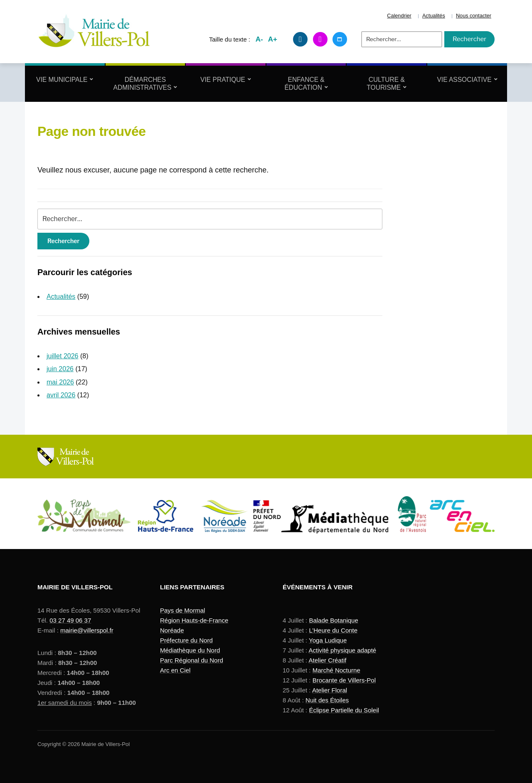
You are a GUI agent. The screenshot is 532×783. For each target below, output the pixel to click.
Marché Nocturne (336, 670)
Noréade (172, 630)
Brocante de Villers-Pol (344, 680)
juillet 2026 (63, 356)
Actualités (434, 16)
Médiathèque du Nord (190, 650)
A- (259, 39)
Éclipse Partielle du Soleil (344, 710)
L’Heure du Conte (333, 630)
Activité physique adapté (343, 650)
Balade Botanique (333, 620)
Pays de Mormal (182, 610)
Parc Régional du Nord (192, 660)
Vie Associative (464, 80)
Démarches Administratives (143, 84)
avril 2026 (61, 395)
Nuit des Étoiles (327, 700)
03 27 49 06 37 (70, 620)
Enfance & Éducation (304, 84)
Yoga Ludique (328, 640)
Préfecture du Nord (186, 640)
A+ (273, 39)
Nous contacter (474, 16)
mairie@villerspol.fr (87, 630)
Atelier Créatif (328, 660)
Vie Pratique (223, 80)
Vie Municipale (62, 80)
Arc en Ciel (175, 670)
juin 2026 (60, 369)
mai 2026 (60, 382)
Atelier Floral (330, 690)
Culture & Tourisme (385, 84)
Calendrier (399, 16)
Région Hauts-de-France (194, 620)
